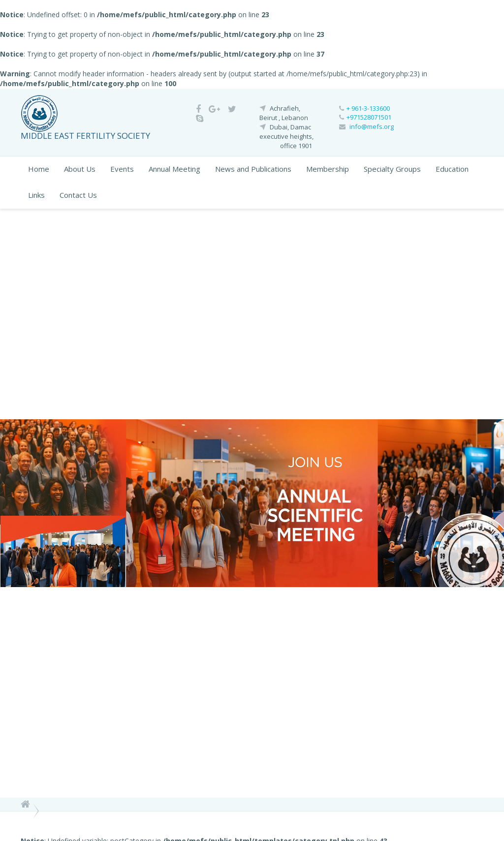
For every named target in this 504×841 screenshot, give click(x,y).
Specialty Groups (392, 169)
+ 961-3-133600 (368, 108)
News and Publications (253, 169)
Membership (328, 169)
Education (452, 169)
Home (39, 169)
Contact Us (78, 195)
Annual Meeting (174, 169)
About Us (80, 169)
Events (122, 169)
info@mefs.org (372, 126)
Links (36, 195)
